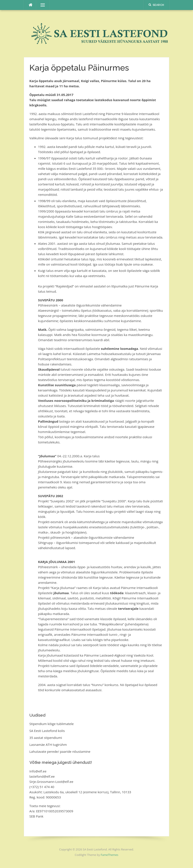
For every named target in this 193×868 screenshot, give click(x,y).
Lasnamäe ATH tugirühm (48, 745)
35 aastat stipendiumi (46, 738)
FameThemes (109, 855)
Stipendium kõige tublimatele (52, 724)
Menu (41, 5)
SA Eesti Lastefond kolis (47, 731)
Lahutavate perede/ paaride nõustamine (60, 751)
